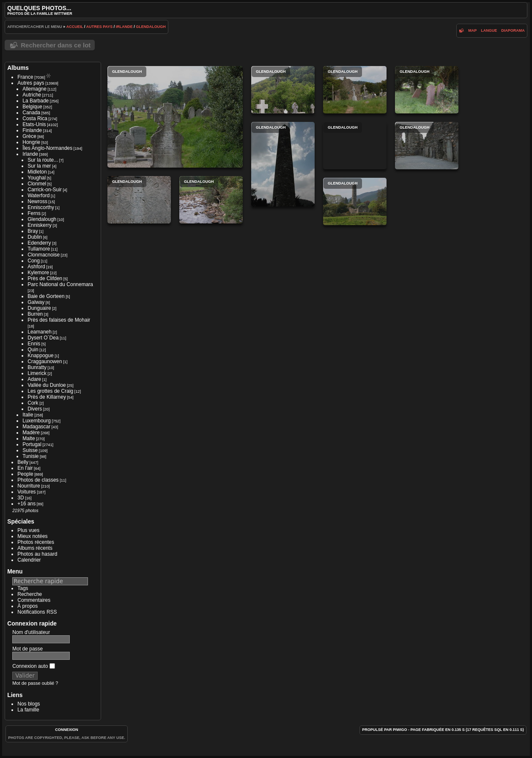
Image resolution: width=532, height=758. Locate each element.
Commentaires (34, 600)
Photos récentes (36, 542)
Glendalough (151, 27)
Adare (34, 379)
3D (21, 498)
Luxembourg (37, 421)
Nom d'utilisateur (31, 632)
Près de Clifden (45, 278)
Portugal (32, 444)
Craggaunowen (45, 361)
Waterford (38, 196)
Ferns (34, 213)
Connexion (67, 730)
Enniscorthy (41, 207)
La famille (28, 710)
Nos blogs (29, 704)
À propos (27, 606)
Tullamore (39, 249)
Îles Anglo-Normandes (47, 148)
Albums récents (35, 548)
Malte (29, 438)
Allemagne (34, 89)
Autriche (32, 95)
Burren (35, 314)
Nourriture (29, 486)
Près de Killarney (47, 397)
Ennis (34, 344)
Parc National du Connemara (60, 284)
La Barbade (36, 101)
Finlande (32, 130)
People (25, 474)
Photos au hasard (37, 554)
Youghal (37, 178)
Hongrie (31, 142)
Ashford (36, 267)
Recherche (30, 594)
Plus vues (28, 530)
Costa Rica (35, 119)
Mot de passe (27, 649)
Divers (35, 409)
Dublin (35, 237)
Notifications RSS (37, 612)
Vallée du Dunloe (47, 385)
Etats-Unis (34, 124)
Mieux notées (32, 536)
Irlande (124, 27)
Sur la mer (39, 166)
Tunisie (30, 456)
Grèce (29, 136)
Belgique (32, 107)
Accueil (75, 27)
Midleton (37, 172)
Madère (31, 433)
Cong (34, 261)
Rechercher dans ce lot (56, 45)
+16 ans (26, 504)
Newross (37, 201)
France (25, 77)
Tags (23, 588)
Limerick (37, 373)
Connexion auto (33, 666)
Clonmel (37, 184)
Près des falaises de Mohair (59, 320)
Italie (28, 415)
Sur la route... (43, 160)
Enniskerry (40, 225)
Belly (23, 462)
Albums (18, 68)
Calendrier (29, 560)
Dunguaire (39, 308)
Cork (33, 403)
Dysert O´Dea (43, 338)
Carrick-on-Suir (45, 190)
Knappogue (40, 356)
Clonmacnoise (44, 255)
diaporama (513, 30)
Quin (33, 350)
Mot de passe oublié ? (35, 683)
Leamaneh (40, 332)
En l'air (25, 468)
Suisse (30, 450)
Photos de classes (38, 480)
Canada (31, 113)
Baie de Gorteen (46, 296)
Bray (33, 231)
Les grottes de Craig (50, 391)
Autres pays (100, 27)
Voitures (26, 492)
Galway (36, 302)
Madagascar (36, 427)
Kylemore (38, 273)
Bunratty (37, 367)
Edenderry (39, 243)
